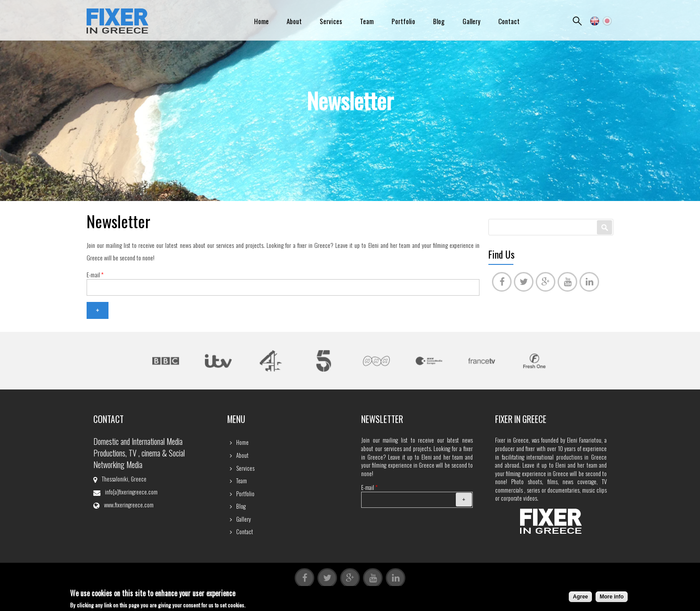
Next (575, 362)
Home (261, 21)
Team (367, 21)
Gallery (471, 21)
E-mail (95, 275)
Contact (509, 21)
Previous (125, 362)
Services (331, 21)
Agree (580, 598)
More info (612, 598)
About (294, 21)
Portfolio (403, 21)
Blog (439, 21)
